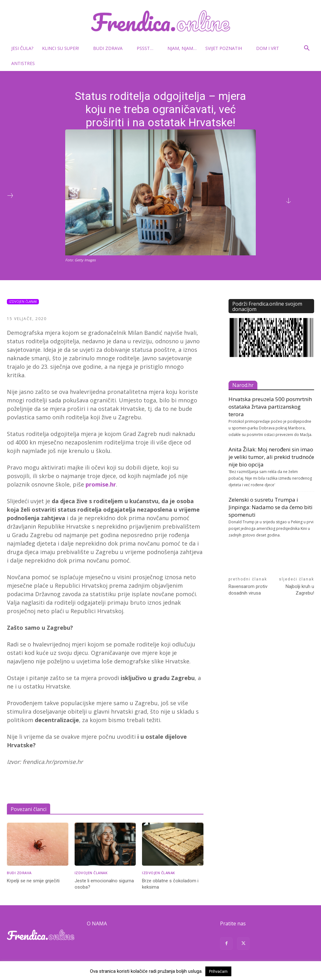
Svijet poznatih (226, 48)
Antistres (23, 63)
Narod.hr (243, 385)
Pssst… (147, 48)
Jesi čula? (22, 48)
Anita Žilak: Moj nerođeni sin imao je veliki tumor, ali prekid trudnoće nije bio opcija (271, 457)
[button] (307, 49)
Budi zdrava (110, 48)
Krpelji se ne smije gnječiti (33, 881)
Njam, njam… (182, 48)
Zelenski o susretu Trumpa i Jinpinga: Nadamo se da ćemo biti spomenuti (271, 507)
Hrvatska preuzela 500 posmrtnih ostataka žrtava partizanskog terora (270, 407)
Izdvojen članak (23, 302)
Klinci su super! (63, 48)
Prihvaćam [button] (218, 971)
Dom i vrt (270, 48)
